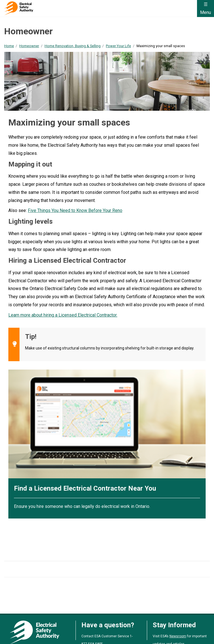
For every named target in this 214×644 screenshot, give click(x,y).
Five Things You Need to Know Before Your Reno (75, 210)
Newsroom (178, 611)
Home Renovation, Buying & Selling (73, 46)
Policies (117, 630)
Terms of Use (16, 630)
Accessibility (65, 630)
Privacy (41, 630)
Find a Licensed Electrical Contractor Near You (85, 488)
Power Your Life (118, 46)
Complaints (93, 630)
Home (9, 46)
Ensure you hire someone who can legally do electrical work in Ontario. (82, 506)
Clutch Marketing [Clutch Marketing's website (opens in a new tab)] (136, 638)
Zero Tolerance (166, 630)
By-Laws (138, 630)
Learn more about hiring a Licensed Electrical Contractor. (63, 315)
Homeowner (29, 46)
